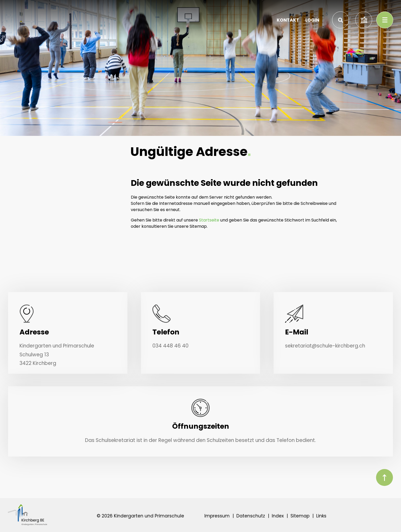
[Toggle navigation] (385, 20)
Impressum (217, 516)
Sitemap (300, 516)
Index (278, 516)
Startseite (209, 220)
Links (321, 516)
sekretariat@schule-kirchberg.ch (325, 346)
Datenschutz (251, 516)
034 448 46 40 (170, 346)
